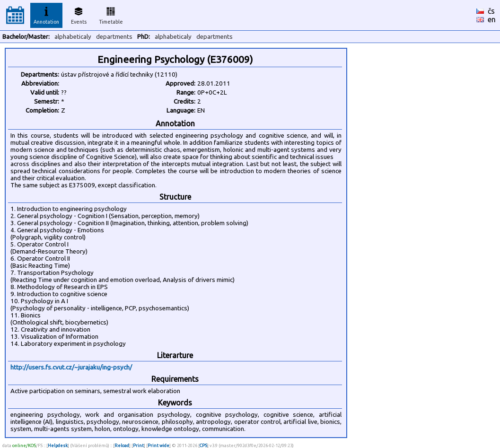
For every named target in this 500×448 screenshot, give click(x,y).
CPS (203, 445)
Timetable (111, 14)
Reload (122, 445)
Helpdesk (58, 445)
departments (114, 37)
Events (79, 14)
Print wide (158, 445)
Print (138, 445)
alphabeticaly (73, 37)
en (492, 19)
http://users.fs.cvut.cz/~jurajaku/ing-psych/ (71, 367)
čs (491, 11)
